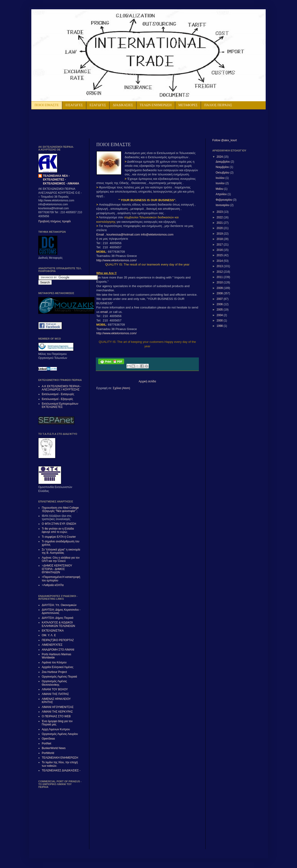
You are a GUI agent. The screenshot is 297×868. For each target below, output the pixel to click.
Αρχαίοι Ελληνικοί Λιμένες (58, 667)
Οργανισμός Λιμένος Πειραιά (59, 677)
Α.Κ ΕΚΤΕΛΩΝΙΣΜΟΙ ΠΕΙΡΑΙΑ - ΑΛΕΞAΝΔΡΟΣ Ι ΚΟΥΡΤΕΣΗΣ (61, 388)
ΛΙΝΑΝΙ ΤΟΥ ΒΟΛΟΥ (55, 689)
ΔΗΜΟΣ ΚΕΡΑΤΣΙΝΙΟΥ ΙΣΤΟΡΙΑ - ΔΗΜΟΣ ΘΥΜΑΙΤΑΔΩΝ (57, 569)
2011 (220, 277)
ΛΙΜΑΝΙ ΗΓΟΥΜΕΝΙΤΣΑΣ (58, 707)
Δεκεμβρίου (223, 162)
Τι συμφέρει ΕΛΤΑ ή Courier (59, 537)
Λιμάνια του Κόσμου (54, 662)
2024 (220, 157)
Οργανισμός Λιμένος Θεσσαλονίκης (54, 683)
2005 (220, 310)
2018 (220, 239)
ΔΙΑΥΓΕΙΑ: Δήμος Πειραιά (58, 618)
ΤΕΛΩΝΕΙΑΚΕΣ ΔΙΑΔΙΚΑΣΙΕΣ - (61, 770)
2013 (220, 266)
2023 (220, 212)
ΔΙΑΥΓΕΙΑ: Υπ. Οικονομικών (59, 605)
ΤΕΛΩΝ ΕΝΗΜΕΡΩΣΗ (156, 105)
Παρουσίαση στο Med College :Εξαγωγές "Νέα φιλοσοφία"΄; (60, 509)
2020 (220, 228)
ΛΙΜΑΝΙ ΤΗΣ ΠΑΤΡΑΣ (55, 694)
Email (101, 234)
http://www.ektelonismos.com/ (116, 260)
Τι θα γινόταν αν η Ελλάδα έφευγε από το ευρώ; (58, 530)
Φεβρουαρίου (224, 200)
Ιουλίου (220, 178)
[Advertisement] (93, 123)
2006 (220, 304)
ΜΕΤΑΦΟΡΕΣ (188, 105)
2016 (220, 250)
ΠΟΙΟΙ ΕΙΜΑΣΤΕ (47, 105)
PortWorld (48, 753)
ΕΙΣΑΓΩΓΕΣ (74, 105)
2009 (220, 288)
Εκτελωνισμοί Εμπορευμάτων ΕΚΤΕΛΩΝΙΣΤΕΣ (60, 405)
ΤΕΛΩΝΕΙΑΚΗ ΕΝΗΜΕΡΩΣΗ (60, 758)
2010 (220, 282)
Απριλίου (221, 194)
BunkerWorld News (54, 748)
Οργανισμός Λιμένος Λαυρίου (60, 734)
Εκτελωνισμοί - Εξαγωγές (57, 399)
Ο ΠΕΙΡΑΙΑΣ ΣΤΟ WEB (56, 716)
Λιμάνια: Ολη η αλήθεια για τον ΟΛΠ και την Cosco (61, 559)
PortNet (47, 744)
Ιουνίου (220, 183)
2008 (220, 293)
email (104, 312)
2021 (220, 223)
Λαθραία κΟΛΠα (53, 585)
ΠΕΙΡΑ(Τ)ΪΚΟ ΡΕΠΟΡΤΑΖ (58, 640)
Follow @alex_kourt (225, 140)
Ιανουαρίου (223, 205)
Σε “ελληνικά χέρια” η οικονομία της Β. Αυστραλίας (61, 551)
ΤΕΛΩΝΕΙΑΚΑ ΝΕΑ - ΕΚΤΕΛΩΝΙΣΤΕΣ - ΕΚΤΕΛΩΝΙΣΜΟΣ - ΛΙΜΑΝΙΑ (61, 180)
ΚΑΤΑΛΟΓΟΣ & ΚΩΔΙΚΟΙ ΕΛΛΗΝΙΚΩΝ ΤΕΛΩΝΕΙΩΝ (58, 624)
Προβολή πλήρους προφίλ (55, 221)
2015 (220, 255)
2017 (220, 245)
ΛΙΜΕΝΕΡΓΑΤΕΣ (52, 645)
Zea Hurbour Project (54, 672)
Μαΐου (220, 189)
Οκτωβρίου (223, 173)
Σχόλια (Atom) (121, 388)
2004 (220, 315)
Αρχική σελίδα (147, 381)
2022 (220, 217)
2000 (220, 321)
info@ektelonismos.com (157, 234)
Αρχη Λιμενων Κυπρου (56, 729)
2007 (220, 299)
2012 (220, 272)
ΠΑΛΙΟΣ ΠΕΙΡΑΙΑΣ (218, 105)
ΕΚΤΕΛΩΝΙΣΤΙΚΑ (53, 631)
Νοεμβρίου (223, 167)
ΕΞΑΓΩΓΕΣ (98, 105)
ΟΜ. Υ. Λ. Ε (49, 635)
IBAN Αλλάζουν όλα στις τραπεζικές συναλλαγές (57, 518)
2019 (220, 234)
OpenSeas (48, 739)
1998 (220, 326)
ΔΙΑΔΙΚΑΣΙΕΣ (123, 105)
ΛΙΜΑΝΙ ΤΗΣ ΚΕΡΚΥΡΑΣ (57, 712)
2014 (220, 261)
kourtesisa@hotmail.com (123, 234)
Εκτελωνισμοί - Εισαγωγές (58, 394)
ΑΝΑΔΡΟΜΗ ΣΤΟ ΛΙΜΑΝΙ (58, 650)
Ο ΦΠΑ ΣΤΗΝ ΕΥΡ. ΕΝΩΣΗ (59, 524)
